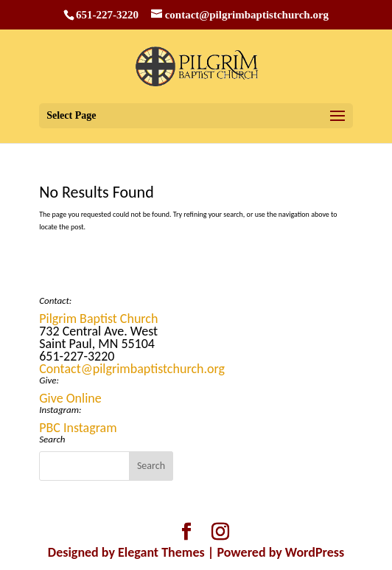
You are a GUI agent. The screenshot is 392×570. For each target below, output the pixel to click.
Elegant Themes (161, 552)
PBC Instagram (78, 428)
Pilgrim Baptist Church (98, 319)
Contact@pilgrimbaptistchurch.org (132, 369)
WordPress (315, 552)
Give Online (70, 398)
